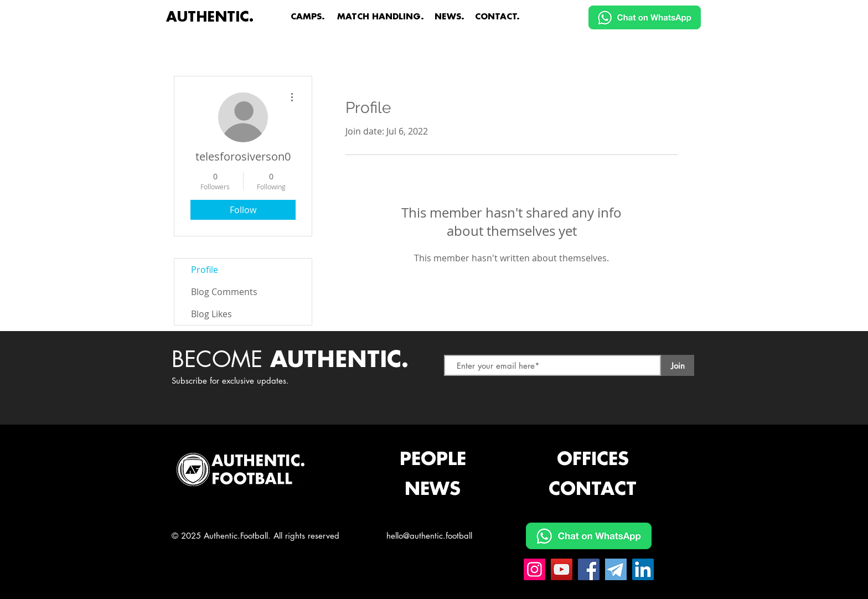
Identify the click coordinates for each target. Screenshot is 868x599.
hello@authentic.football (429, 536)
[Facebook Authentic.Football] (589, 569)
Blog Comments (224, 292)
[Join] (678, 365)
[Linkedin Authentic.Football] (643, 569)
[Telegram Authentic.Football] (616, 569)
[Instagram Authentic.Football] (534, 569)
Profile (205, 270)
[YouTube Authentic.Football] (562, 569)
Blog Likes (211, 314)
